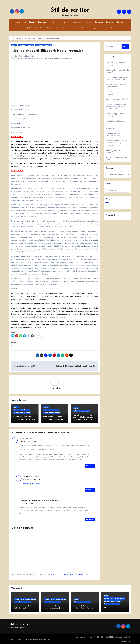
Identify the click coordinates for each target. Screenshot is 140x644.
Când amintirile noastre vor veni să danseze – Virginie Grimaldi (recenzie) (116, 106)
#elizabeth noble (42, 59)
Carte (14, 45)
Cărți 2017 (28, 28)
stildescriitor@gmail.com (31, 482)
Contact (119, 636)
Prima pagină (21, 22)
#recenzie (72, 59)
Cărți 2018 (121, 22)
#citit (33, 59)
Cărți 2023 (66, 22)
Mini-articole (110, 28)
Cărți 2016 (39, 28)
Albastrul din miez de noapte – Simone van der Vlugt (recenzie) (117, 143)
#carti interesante (24, 59)
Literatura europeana (43, 45)
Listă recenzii (84, 28)
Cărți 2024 (55, 22)
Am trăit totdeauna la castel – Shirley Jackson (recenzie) (83, 417)
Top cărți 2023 (111, 128)
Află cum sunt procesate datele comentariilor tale (70, 573)
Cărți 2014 (60, 28)
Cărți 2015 (50, 28)
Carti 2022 (77, 22)
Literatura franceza (112, 603)
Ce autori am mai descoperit (114, 597)
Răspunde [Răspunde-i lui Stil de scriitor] (90, 489)
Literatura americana (82, 411)
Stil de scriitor (70, 10)
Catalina (20, 56)
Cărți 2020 (99, 22)
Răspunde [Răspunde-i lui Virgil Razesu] (90, 465)
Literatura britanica (26, 45)
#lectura (65, 59)
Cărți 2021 (88, 22)
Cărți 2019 (110, 22)
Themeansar (46, 638)
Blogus (36, 638)
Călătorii (32, 22)
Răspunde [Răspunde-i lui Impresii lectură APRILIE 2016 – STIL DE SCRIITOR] (90, 518)
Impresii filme (98, 28)
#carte (15, 59)
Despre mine (72, 28)
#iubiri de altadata (55, 59)
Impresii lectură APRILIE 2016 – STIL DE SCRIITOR (38, 499)
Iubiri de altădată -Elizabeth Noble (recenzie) (52, 51)
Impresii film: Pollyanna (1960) (117, 99)
